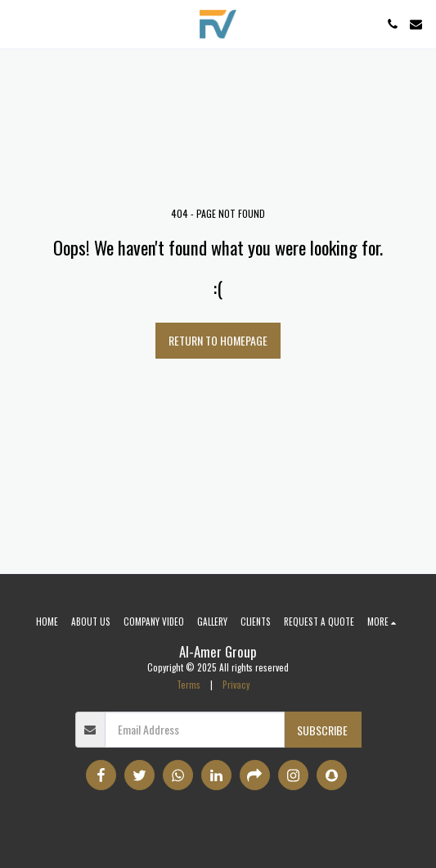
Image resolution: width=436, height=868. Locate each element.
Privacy (236, 685)
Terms (189, 685)
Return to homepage (218, 340)
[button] (18, 24)
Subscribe (322, 730)
